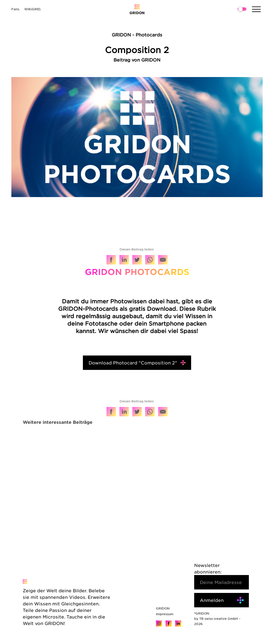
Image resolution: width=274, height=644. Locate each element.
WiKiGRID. (33, 9)
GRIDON (163, 608)
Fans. (16, 9)
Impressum (165, 614)
